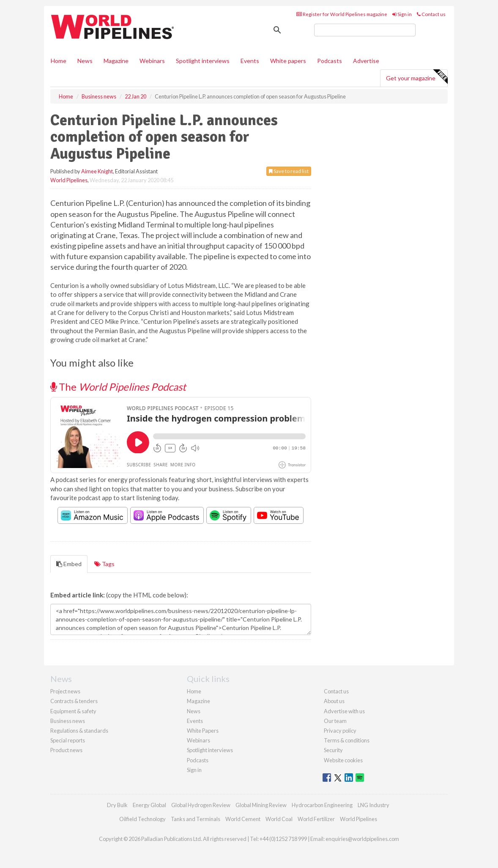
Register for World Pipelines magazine (342, 14)
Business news (68, 721)
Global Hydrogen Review (201, 805)
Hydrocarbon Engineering (322, 805)
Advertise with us (344, 711)
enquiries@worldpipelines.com (362, 839)
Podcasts (330, 61)
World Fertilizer (316, 819)
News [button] (85, 61)
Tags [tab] (104, 564)
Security (333, 750)
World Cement (243, 819)
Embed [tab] (69, 564)
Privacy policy (340, 731)
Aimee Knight (97, 171)
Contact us (431, 14)
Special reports (68, 740)
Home (59, 61)
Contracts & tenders (74, 701)
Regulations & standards (79, 731)
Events (250, 61)
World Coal (279, 819)
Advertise (366, 61)
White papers (288, 61)
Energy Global (149, 805)
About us (334, 701)
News (194, 711)
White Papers (203, 731)
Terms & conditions (347, 740)
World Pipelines (69, 180)
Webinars (152, 61)
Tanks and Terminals (196, 819)
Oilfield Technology (142, 819)
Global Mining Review (261, 805)
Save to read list (289, 171)
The (118, 387)
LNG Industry (373, 805)
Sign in (402, 14)
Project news (65, 691)
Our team (335, 721)
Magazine (116, 61)
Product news (66, 750)
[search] (365, 30)
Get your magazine (417, 77)
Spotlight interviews (203, 61)
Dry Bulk (117, 805)
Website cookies (343, 760)
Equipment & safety (73, 711)
